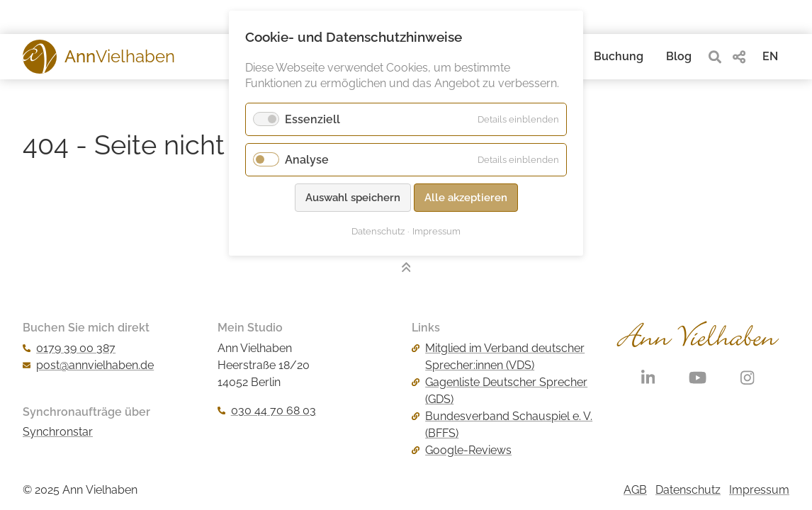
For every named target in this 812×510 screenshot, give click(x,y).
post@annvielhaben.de (88, 365)
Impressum (759, 490)
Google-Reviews (462, 450)
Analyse (307, 160)
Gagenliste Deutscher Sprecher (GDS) (500, 391)
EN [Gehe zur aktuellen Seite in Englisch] (770, 56)
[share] (739, 57)
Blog (679, 56)
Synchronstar (58, 432)
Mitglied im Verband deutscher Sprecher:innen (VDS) (498, 357)
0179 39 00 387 (69, 348)
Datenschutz (688, 490)
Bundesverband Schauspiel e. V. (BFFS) (502, 425)
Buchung (619, 56)
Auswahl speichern (353, 198)
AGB (635, 490)
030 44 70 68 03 (267, 410)
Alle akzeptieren (466, 198)
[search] (715, 57)
